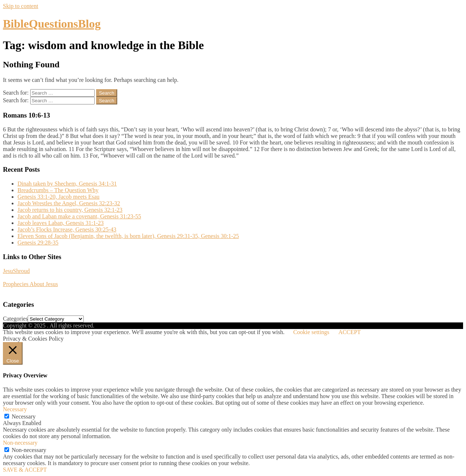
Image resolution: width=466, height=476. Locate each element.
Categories (15, 319)
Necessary (24, 416)
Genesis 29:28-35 (38, 243)
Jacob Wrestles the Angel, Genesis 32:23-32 (69, 203)
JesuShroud (16, 271)
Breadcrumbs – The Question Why (58, 190)
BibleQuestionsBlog (52, 24)
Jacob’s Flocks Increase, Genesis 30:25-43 (67, 229)
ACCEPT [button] (349, 332)
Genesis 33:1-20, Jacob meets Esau (58, 197)
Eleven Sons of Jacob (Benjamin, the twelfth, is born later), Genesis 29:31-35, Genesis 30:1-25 (128, 236)
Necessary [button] (15, 409)
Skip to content (21, 6)
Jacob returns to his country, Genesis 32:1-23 (70, 210)
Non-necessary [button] (20, 443)
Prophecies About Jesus (30, 284)
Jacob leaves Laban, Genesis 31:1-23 (61, 223)
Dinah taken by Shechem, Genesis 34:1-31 (67, 184)
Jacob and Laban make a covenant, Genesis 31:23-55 (79, 216)
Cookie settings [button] (311, 332)
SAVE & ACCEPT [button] (25, 470)
